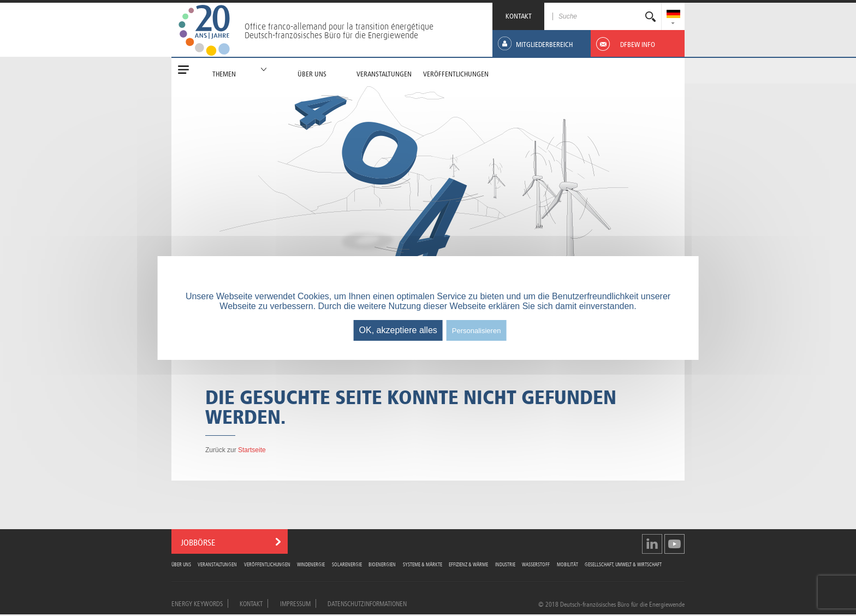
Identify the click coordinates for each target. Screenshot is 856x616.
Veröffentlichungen (267, 564)
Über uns (181, 564)
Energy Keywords (197, 603)
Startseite (252, 450)
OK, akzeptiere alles (398, 330)
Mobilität (567, 564)
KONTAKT (519, 15)
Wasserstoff (536, 564)
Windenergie (311, 564)
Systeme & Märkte (423, 564)
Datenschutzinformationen (367, 603)
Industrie (505, 564)
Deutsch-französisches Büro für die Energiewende (331, 35)
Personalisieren (477, 331)
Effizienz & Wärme (468, 564)
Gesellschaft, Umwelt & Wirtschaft (623, 564)
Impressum (295, 603)
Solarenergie (347, 564)
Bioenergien (382, 564)
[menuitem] (673, 15)
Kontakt (251, 603)
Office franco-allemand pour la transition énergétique (339, 26)
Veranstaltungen (217, 564)
